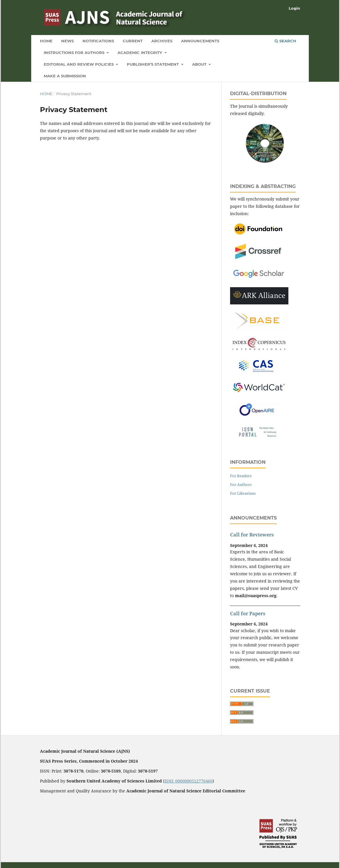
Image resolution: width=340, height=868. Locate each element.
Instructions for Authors (75, 53)
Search (285, 41)
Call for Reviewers (252, 535)
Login (294, 8)
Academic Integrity (140, 53)
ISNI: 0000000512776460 (189, 781)
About (200, 64)
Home (46, 41)
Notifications (98, 41)
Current (133, 41)
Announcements (200, 41)
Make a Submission (65, 76)
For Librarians (243, 493)
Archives (162, 41)
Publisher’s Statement (153, 64)
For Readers (241, 476)
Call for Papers (248, 613)
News (68, 41)
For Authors (241, 484)
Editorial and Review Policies (79, 64)
